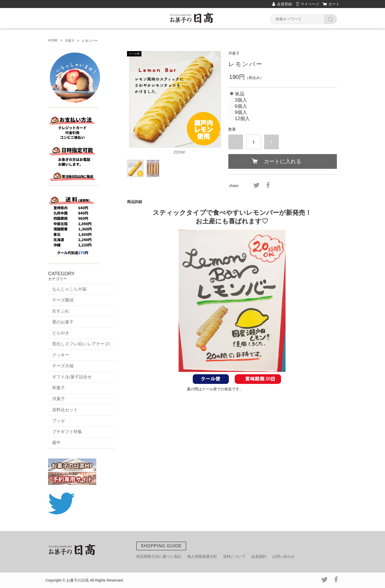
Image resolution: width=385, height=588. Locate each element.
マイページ (310, 4)
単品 (240, 94)
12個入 (242, 119)
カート (334, 4)
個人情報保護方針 (202, 556)
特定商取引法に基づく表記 (159, 556)
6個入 (241, 106)
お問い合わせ (283, 556)
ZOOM (179, 152)
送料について (234, 556)
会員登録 (284, 4)
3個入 (241, 100)
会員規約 (259, 556)
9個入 (241, 112)
